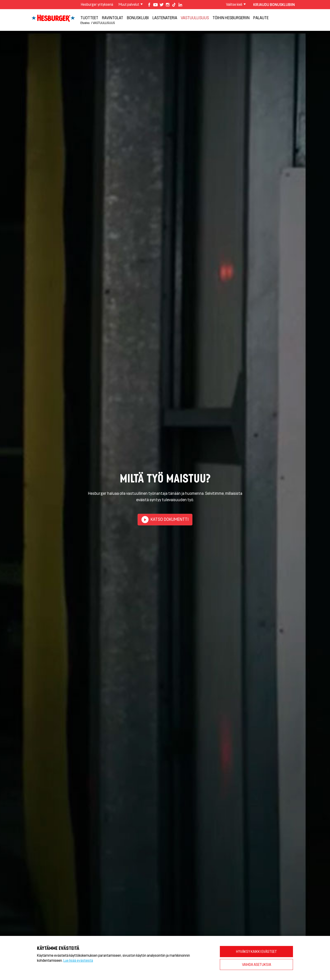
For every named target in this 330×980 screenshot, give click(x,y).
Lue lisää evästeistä (78, 960)
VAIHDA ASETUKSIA (257, 964)
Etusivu (85, 23)
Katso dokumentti (165, 520)
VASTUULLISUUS (195, 18)
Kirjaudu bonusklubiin (274, 4)
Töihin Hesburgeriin (231, 18)
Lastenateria (165, 18)
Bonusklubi (138, 18)
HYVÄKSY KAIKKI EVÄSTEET (257, 951)
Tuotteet (89, 18)
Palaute (261, 18)
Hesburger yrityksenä (97, 4)
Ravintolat (113, 18)
